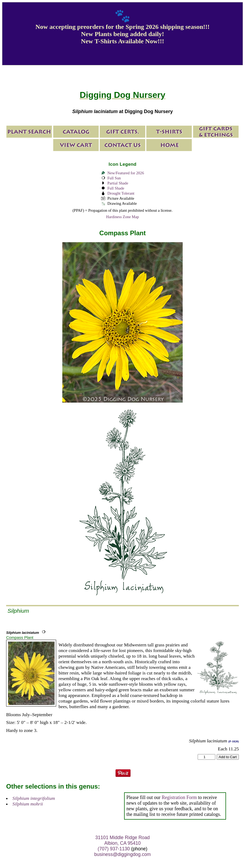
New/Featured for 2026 (126, 173)
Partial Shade (118, 183)
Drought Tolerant (121, 193)
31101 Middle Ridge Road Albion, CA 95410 (122, 840)
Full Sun (114, 178)
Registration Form (179, 797)
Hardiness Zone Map (123, 217)
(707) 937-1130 (114, 849)
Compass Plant (20, 637)
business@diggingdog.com (122, 854)
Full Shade (116, 188)
